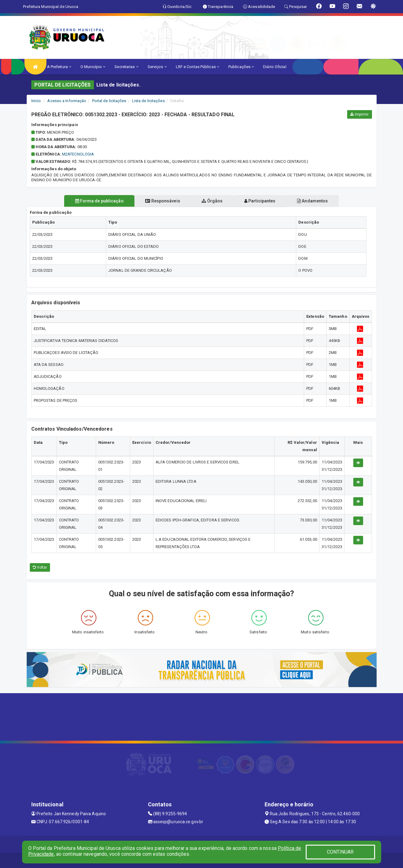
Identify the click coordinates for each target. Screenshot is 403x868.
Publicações (241, 67)
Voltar (40, 567)
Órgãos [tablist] (212, 201)
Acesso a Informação (67, 101)
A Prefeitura (59, 67)
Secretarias (126, 67)
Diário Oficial (275, 67)
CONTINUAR (340, 852)
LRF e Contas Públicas (198, 67)
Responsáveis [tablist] (159, 201)
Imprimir (359, 114)
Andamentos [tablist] (321, 201)
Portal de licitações (109, 101)
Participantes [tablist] (264, 201)
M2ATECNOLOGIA (78, 154)
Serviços (157, 67)
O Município (93, 67)
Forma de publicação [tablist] (91, 201)
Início (36, 101)
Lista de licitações (148, 101)
